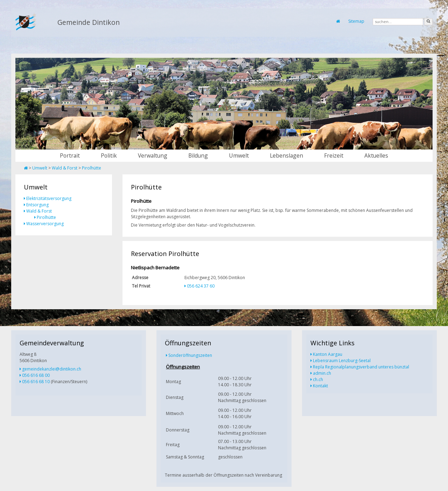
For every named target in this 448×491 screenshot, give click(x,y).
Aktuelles (376, 155)
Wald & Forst (65, 168)
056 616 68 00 (36, 375)
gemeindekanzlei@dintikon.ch (52, 369)
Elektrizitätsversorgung (49, 198)
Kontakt (320, 386)
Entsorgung (37, 205)
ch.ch (318, 379)
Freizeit (334, 155)
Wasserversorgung (45, 224)
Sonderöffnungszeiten (190, 355)
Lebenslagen (286, 155)
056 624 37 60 (201, 286)
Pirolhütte (92, 168)
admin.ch (322, 373)
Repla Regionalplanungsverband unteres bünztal (361, 367)
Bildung (198, 155)
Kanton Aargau (328, 354)
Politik (109, 155)
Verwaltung (153, 155)
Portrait (70, 155)
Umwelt (239, 155)
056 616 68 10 (36, 382)
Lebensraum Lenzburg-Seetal (342, 361)
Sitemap (356, 21)
